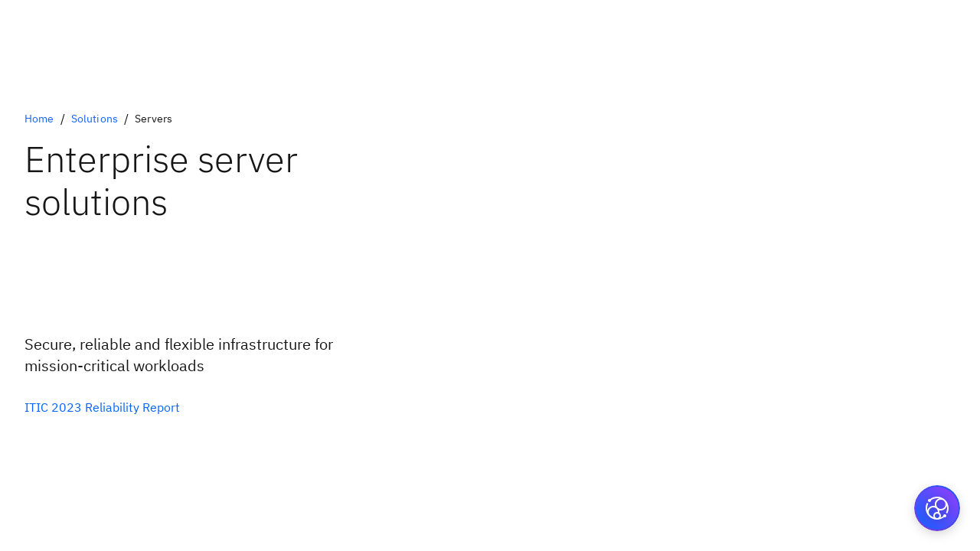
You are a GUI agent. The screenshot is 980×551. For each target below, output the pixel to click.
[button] (937, 508)
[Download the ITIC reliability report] (102, 407)
